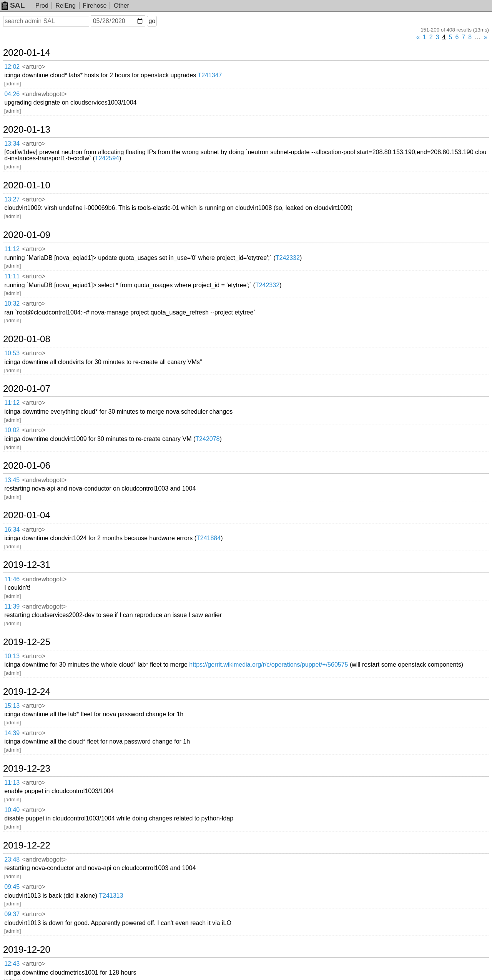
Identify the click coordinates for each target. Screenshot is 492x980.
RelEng (65, 6)
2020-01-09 (27, 235)
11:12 (12, 249)
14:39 (12, 733)
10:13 (12, 656)
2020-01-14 (27, 53)
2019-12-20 (27, 950)
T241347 (210, 75)
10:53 (12, 353)
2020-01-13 (27, 130)
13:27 (12, 199)
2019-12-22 (27, 845)
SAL (13, 5)
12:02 (12, 67)
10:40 (12, 810)
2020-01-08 (27, 339)
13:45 (12, 480)
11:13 (12, 783)
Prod (42, 6)
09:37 (12, 914)
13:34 (12, 144)
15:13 (12, 706)
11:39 (12, 606)
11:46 (12, 579)
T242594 (107, 158)
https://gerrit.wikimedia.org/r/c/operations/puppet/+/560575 (268, 665)
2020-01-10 (27, 185)
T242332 (288, 258)
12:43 (12, 964)
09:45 (12, 887)
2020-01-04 (27, 515)
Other (121, 6)
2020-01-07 (27, 389)
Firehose (95, 6)
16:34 (12, 530)
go (152, 21)
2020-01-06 (27, 466)
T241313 (111, 896)
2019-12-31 (27, 565)
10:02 (12, 430)
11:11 (12, 276)
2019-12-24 (27, 692)
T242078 (207, 439)
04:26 (12, 94)
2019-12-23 (27, 769)
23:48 (12, 859)
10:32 (12, 304)
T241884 (209, 538)
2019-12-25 (27, 642)
